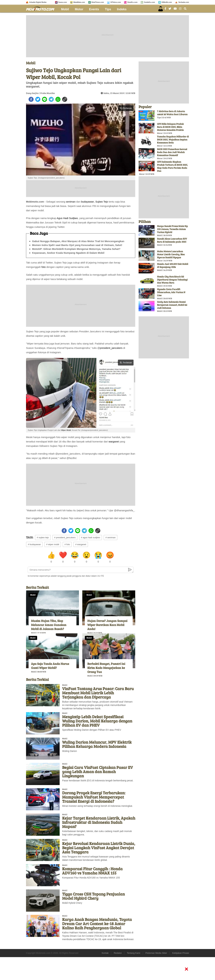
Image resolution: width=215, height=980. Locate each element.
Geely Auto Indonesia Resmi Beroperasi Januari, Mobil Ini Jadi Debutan (172, 305)
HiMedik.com (167, 2)
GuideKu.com (149, 2)
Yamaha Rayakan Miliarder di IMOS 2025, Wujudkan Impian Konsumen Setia (173, 139)
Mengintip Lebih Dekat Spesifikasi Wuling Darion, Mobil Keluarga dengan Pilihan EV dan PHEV (97, 721)
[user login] (161, 9)
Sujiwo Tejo (102, 202)
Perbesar (126, 108)
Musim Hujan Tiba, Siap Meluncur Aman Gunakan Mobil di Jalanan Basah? (49, 625)
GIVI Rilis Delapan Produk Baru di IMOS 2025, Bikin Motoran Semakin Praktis (170, 127)
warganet (114, 442)
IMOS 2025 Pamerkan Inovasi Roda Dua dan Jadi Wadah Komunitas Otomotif (172, 152)
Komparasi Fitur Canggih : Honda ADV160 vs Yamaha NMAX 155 (92, 871)
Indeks (122, 9)
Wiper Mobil (66, 430)
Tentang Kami (134, 953)
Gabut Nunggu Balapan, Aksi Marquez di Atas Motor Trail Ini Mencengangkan (78, 241)
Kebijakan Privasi (181, 953)
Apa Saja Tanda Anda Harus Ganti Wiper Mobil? (50, 666)
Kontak (105, 953)
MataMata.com (79, 2)
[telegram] (51, 99)
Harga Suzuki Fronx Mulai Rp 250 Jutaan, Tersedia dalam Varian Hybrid (172, 229)
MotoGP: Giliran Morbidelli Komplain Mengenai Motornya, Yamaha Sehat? (76, 249)
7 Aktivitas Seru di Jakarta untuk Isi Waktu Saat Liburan (172, 113)
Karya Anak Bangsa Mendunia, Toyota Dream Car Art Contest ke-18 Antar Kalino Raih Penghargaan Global (97, 924)
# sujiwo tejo (43, 537)
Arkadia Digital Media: (38, 2)
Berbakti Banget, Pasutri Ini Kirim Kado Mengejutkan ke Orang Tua (106, 668)
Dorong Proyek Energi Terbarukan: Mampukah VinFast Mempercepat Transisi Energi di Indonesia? (94, 797)
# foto (67, 544)
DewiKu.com (132, 2)
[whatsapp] (58, 99)
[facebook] (31, 99)
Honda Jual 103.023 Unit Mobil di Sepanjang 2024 (173, 265)
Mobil (65, 9)
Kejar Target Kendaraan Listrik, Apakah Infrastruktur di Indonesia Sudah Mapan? (99, 822)
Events (94, 9)
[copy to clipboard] (65, 99)
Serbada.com (184, 2)
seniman (71, 202)
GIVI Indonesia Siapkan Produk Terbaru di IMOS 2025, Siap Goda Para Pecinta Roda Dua (172, 166)
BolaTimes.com (98, 2)
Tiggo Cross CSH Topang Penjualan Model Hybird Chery (93, 896)
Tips (108, 9)
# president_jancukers (65, 537)
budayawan (88, 202)
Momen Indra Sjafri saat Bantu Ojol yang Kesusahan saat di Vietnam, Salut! (77, 245)
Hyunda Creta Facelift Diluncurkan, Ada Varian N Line (171, 292)
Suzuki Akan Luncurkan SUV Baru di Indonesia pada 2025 (172, 240)
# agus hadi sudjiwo (91, 537)
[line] (45, 99)
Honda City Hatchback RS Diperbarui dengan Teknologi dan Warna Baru (172, 280)
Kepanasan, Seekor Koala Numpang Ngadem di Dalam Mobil (68, 253)
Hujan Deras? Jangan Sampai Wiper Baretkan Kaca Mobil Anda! (107, 625)
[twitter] (38, 99)
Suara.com (63, 2)
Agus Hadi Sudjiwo (67, 218)
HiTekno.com (116, 2)
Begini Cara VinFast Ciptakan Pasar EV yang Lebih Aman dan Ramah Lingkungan (98, 771)
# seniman (111, 537)
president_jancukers (111, 348)
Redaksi (118, 953)
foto (44, 267)
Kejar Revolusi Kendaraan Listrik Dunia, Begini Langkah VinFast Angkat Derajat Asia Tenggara (99, 848)
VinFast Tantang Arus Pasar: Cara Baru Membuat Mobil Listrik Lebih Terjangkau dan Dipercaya (98, 693)
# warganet (81, 544)
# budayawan (34, 544)
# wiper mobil (53, 544)
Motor (79, 9)
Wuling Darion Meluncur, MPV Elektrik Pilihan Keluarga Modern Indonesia (97, 744)
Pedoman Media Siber (156, 953)
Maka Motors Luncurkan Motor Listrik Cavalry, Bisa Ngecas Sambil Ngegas (171, 254)
